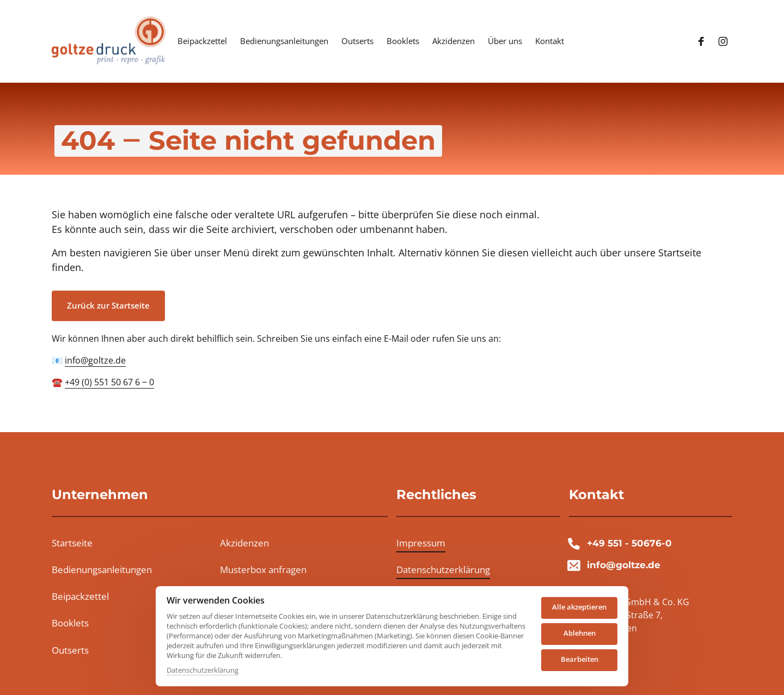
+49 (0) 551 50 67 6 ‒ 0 (109, 382)
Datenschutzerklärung (203, 670)
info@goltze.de (95, 360)
